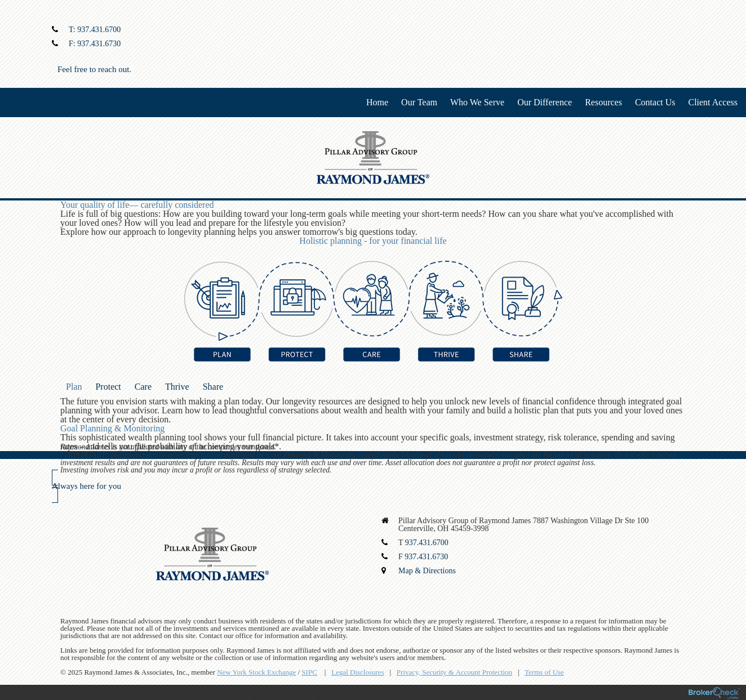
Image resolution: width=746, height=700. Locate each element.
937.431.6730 (99, 44)
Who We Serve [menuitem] (477, 102)
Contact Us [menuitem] (655, 102)
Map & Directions (427, 571)
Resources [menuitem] (603, 102)
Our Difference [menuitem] (545, 102)
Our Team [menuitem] (419, 102)
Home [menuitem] (377, 102)
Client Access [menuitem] (713, 102)
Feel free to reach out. (94, 69)
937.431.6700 (99, 30)
